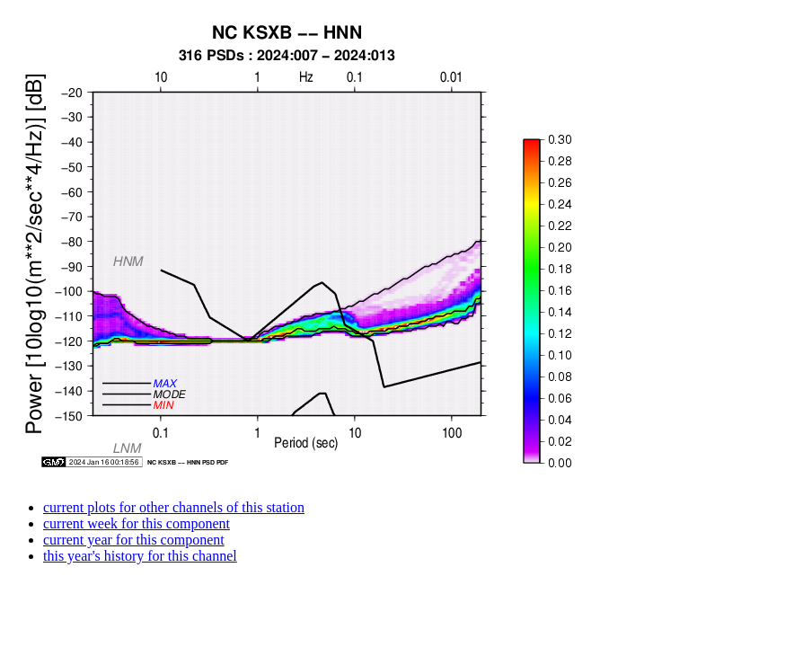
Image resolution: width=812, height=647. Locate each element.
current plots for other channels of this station (174, 507)
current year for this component (134, 540)
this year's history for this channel (140, 556)
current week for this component (137, 523)
